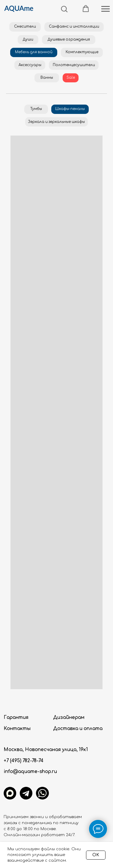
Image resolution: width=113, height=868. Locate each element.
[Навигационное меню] (106, 9)
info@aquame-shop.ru (30, 772)
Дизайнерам (69, 718)
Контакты (17, 729)
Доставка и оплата (78, 729)
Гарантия (16, 718)
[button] (64, 9)
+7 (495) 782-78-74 (24, 761)
